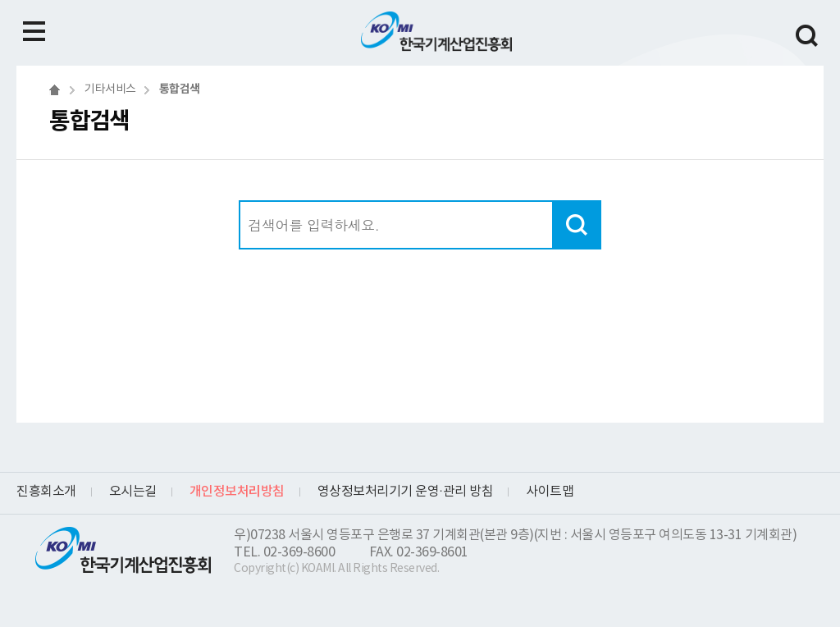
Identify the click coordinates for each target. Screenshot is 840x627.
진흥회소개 (46, 492)
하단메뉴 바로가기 (0, 0)
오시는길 (133, 492)
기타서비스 (110, 89)
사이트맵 (550, 492)
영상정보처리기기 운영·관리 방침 (406, 492)
